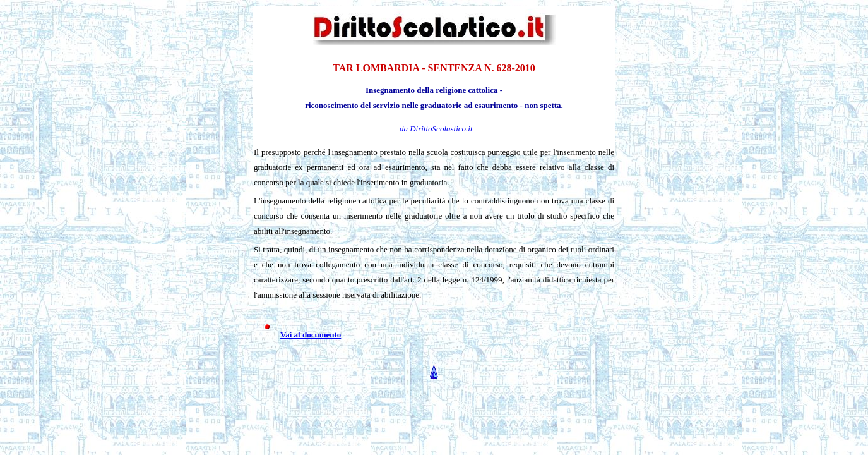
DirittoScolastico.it (441, 129)
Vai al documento (311, 335)
